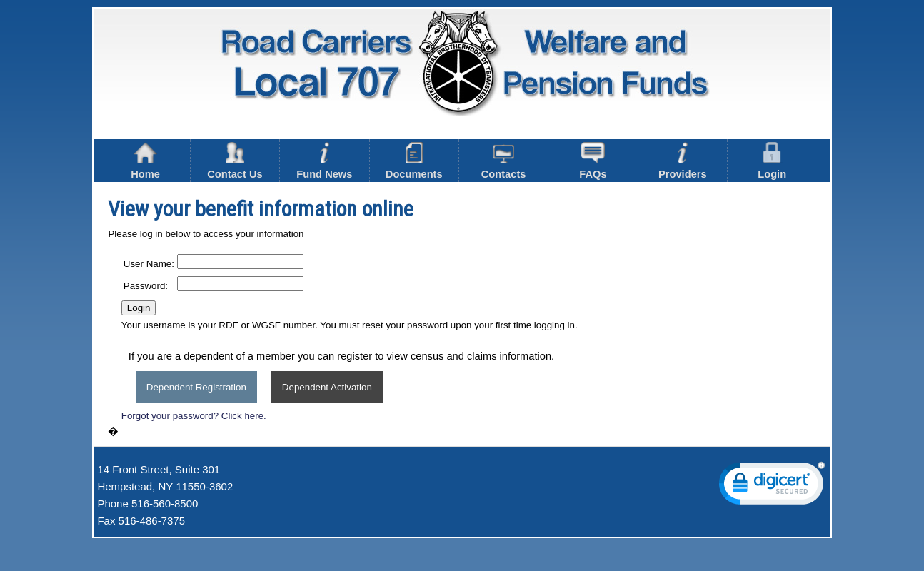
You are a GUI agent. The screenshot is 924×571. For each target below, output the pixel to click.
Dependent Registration (196, 387)
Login (772, 161)
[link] (772, 486)
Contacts (504, 161)
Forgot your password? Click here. (194, 416)
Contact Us (235, 161)
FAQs (593, 161)
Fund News (324, 161)
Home (145, 161)
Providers (683, 161)
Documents (414, 161)
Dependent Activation (327, 387)
